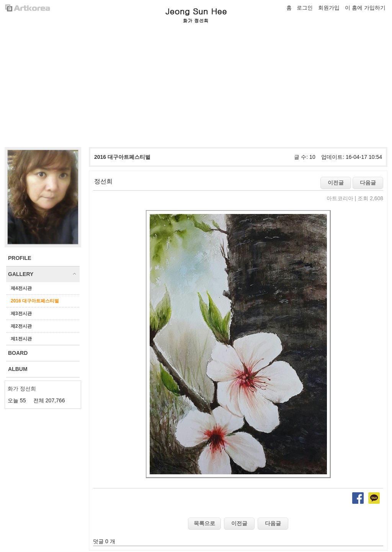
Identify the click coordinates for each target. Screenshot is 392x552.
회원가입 (329, 8)
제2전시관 (21, 326)
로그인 (305, 8)
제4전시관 (21, 288)
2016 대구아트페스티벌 (35, 301)
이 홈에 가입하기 (365, 8)
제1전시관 (21, 339)
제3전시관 (21, 314)
